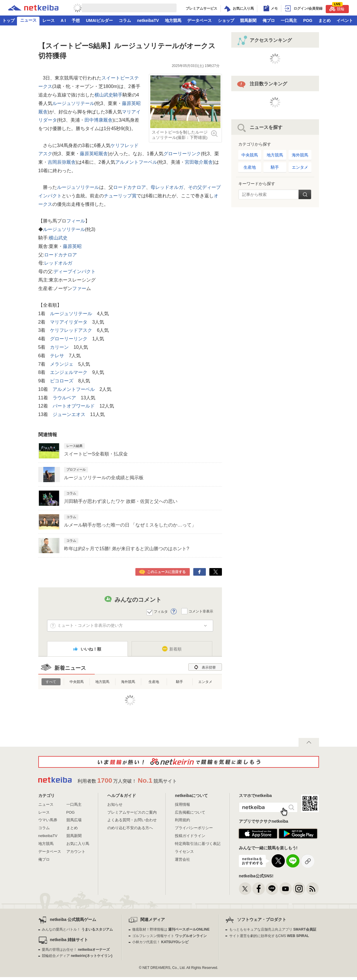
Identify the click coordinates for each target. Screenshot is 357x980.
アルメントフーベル (136, 162)
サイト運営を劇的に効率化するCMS (269, 936)
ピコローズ (62, 381)
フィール (76, 221)
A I (63, 20)
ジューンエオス (69, 414)
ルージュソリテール (73, 103)
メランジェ (62, 364)
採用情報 (182, 804)
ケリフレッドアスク (71, 330)
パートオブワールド (74, 406)
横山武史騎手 (108, 95)
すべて (51, 682)
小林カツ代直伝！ (160, 942)
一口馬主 (289, 20)
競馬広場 (74, 820)
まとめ (325, 20)
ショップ (226, 20)
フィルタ (161, 612)
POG (308, 20)
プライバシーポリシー (194, 828)
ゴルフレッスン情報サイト (169, 936)
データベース (199, 20)
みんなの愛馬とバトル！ (77, 929)
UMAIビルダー (99, 20)
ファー (79, 288)
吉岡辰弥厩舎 (62, 162)
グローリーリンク (182, 154)
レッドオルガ (58, 263)
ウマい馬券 (48, 820)
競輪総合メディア (77, 956)
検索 (305, 194)
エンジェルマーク (69, 372)
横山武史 (58, 238)
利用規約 (182, 820)
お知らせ (115, 804)
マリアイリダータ (69, 322)
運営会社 (182, 859)
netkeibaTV (148, 20)
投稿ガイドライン (190, 836)
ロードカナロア (130, 187)
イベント (345, 20)
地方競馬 (173, 20)
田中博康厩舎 (99, 120)
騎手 (180, 682)
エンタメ (205, 682)
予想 (76, 20)
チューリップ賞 (120, 196)
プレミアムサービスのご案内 (132, 812)
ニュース (28, 20)
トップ (8, 20)
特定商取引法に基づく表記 (198, 844)
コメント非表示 (201, 611)
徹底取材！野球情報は (171, 929)
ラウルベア (64, 398)
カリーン (59, 347)
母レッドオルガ (167, 187)
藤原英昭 (72, 246)
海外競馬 (128, 682)
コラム (125, 20)
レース (49, 20)
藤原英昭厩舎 (94, 154)
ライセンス (184, 852)
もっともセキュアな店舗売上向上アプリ (273, 929)
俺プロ (269, 20)
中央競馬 (77, 682)
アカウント (76, 852)
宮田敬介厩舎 (199, 162)
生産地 (154, 682)
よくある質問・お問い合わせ (132, 820)
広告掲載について (190, 812)
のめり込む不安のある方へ (130, 828)
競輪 (337, 8)
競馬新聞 (248, 20)
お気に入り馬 (78, 844)
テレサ (57, 356)
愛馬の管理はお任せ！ (76, 950)
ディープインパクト (75, 271)
